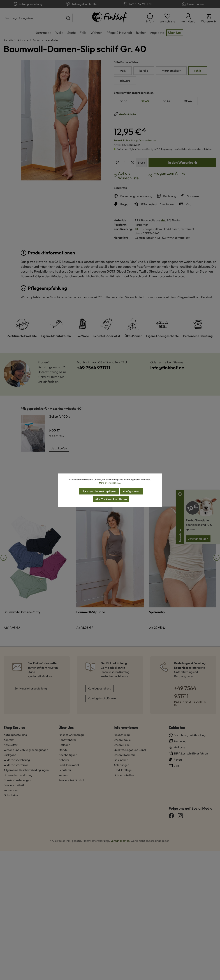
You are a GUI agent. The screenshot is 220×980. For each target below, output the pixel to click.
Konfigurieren (131, 491)
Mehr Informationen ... (110, 483)
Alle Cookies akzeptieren (111, 499)
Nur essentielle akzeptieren (99, 491)
